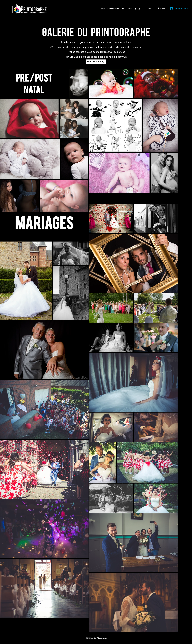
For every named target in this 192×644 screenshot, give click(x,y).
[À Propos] (162, 9)
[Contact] (148, 9)
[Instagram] (139, 9)
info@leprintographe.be (110, 8)
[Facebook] (135, 9)
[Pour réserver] (96, 62)
